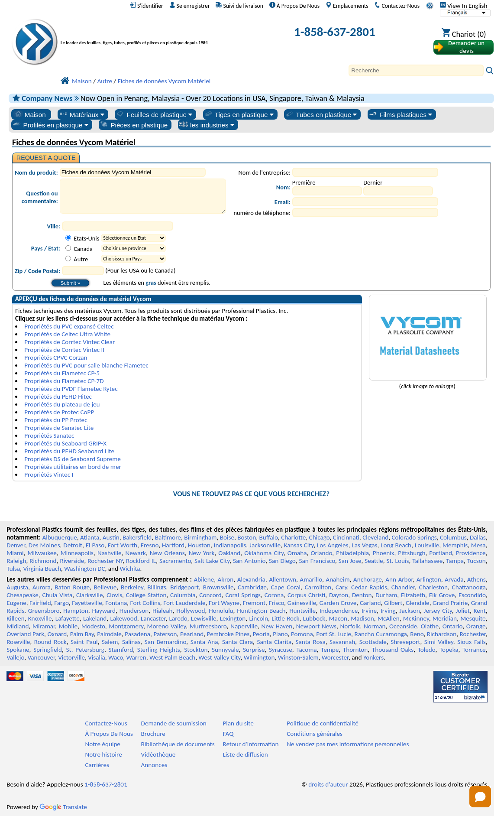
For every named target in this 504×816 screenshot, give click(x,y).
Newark (135, 553)
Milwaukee (42, 553)
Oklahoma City (264, 553)
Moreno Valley (167, 626)
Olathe (430, 626)
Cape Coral (286, 587)
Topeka (449, 650)
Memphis (455, 545)
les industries (207, 125)
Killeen (15, 618)
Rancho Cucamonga (380, 634)
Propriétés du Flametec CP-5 (62, 373)
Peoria (261, 634)
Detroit (73, 545)
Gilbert (393, 603)
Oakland (229, 553)
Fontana (116, 603)
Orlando (322, 553)
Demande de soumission (174, 723)
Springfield (48, 650)
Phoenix (383, 553)
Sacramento (175, 561)
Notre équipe (103, 744)
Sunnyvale (225, 650)
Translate (63, 807)
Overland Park (25, 634)
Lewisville (204, 618)
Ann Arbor (399, 579)
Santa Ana (204, 642)
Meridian (445, 618)
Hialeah (163, 611)
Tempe (330, 650)
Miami (15, 553)
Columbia (183, 595)
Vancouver (41, 657)
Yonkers (373, 657)
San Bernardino (166, 642)
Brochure (153, 734)
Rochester (473, 634)
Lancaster (153, 618)
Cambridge (252, 587)
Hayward (104, 611)
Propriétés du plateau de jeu (62, 404)
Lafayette (68, 618)
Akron (226, 579)
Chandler (403, 587)
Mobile (68, 626)
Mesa (478, 545)
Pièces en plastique (133, 125)
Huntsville (302, 611)
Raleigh (16, 561)
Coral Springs (243, 595)
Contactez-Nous (397, 6)
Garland (370, 603)
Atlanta (90, 537)
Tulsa (13, 569)
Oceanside (403, 626)
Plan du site (238, 723)
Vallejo (15, 657)
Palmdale (109, 634)
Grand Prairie (450, 603)
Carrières (97, 765)
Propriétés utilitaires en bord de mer (73, 467)
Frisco (276, 603)
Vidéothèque (158, 754)
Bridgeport (184, 587)
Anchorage (368, 579)
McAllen (389, 618)
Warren (136, 657)
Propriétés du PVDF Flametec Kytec (71, 389)
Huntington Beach (261, 611)
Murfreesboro (208, 626)
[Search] (416, 70)
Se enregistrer (190, 6)
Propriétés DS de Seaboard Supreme (73, 459)
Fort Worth (123, 545)
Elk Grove (442, 595)
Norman (375, 626)
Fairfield (40, 603)
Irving (388, 611)
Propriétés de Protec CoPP (59, 412)
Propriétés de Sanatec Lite (59, 428)
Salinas (131, 642)
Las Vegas (364, 545)
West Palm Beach (172, 657)
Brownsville (218, 587)
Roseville (18, 642)
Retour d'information (250, 744)
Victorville (71, 657)
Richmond (43, 561)
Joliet (463, 611)
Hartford (173, 545)
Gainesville (302, 603)
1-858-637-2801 (335, 32)
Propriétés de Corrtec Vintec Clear (69, 342)
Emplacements (347, 6)
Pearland (192, 634)
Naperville (244, 626)
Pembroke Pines (228, 634)
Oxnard (57, 634)
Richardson (442, 634)
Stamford (121, 650)
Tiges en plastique (239, 114)
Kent (480, 611)
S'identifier (147, 6)
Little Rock (285, 618)
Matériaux (81, 114)
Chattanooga (469, 587)
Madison (362, 618)
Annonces (154, 765)
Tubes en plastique (321, 114)
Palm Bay (82, 634)
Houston (199, 545)
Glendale (418, 603)
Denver (16, 545)
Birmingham (200, 537)
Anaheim (338, 579)
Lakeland (95, 618)
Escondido (472, 595)
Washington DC (84, 569)
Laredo (178, 618)
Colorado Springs (414, 537)
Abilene (204, 579)
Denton (362, 595)
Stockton (196, 650)
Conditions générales (315, 734)
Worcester (335, 657)
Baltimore (168, 537)
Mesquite (473, 618)
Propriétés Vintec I (49, 475)
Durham (386, 595)
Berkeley (132, 587)
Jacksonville (265, 545)
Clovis (114, 595)
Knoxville (40, 618)
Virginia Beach (42, 569)
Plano (280, 634)
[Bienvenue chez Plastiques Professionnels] (148, 34)
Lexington (233, 618)
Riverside (72, 561)
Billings (157, 587)
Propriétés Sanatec (49, 436)
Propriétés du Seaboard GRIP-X (65, 443)
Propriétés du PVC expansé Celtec (69, 326)
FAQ (228, 734)
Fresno (150, 545)
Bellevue (105, 587)
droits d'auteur (328, 784)
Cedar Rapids (369, 587)
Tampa (455, 561)
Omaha (297, 553)
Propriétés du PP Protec (56, 420)
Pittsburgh (412, 553)
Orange (476, 626)
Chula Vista (58, 595)
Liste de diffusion (245, 754)
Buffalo (269, 537)
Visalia (97, 657)
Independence (339, 611)
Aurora (42, 587)
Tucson (477, 561)
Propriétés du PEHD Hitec (58, 397)
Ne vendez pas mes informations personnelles (348, 744)
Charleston (433, 587)
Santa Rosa (311, 642)
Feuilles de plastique (154, 114)
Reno (417, 634)
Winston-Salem (298, 657)
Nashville (110, 553)
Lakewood (124, 618)
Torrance (474, 650)
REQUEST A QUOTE (46, 158)
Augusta (17, 587)
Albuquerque (59, 537)
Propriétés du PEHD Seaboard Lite (69, 451)
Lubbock (314, 618)
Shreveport (405, 642)
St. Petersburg (85, 650)
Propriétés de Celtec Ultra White (67, 334)
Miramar (44, 626)
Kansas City (299, 545)
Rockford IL (141, 561)
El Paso (95, 545)
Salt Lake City (212, 561)
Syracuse (281, 650)
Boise (227, 537)
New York (202, 553)
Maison (30, 114)
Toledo (427, 650)
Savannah (342, 642)
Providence (471, 553)
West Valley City (219, 657)
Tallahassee (427, 561)
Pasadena (137, 634)
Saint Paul (84, 642)
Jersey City (438, 611)
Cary (341, 587)
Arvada (454, 579)
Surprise (254, 650)
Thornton (355, 650)
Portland (441, 553)
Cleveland (375, 537)
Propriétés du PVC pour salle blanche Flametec (86, 365)
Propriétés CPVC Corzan (56, 358)
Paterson (165, 634)
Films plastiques (400, 114)
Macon (338, 618)
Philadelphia (352, 553)
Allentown (283, 579)
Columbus (453, 537)
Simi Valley (439, 642)
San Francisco (317, 561)
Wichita (130, 569)
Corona (274, 595)
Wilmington (259, 657)
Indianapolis (230, 545)
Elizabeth (413, 595)
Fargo (61, 603)
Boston (247, 537)
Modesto (93, 626)
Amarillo (311, 579)
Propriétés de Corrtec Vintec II (64, 350)
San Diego (282, 561)
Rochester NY (105, 561)
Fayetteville (87, 603)
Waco (116, 657)
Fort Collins (145, 603)
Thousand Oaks (393, 650)
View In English (464, 6)
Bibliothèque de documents (178, 744)
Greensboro (44, 611)
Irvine (369, 611)
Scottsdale (373, 642)
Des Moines (44, 545)
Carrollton (318, 587)
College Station (146, 595)
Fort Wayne (224, 603)
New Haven (277, 626)
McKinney (416, 618)
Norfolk (350, 626)
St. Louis (398, 561)
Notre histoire (103, 754)
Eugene (16, 603)
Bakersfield (137, 537)
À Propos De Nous (295, 6)
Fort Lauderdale (184, 603)
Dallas (478, 537)
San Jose (350, 561)
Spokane (18, 650)
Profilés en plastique (50, 125)
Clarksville (90, 595)
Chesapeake (23, 595)
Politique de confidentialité (323, 723)
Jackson (410, 611)
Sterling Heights (159, 650)
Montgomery (126, 626)
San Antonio (249, 561)
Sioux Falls (471, 642)
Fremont (254, 603)
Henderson (134, 611)
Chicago (320, 537)
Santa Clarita (274, 642)
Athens (477, 579)
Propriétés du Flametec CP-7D (64, 381)
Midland (18, 626)
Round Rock (50, 642)
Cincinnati (346, 537)
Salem (110, 642)
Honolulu (221, 611)
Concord (210, 595)
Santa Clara (237, 642)
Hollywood (191, 611)
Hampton (76, 611)
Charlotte (293, 537)
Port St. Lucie (334, 634)
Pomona (302, 634)
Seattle (374, 561)
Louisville (427, 545)
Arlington (429, 579)
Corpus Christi (306, 595)
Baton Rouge (72, 587)
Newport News (316, 626)
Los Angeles (333, 545)
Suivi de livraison (239, 6)
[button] (480, 796)
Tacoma (306, 650)
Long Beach (396, 545)
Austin (111, 537)
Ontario (453, 626)
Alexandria (251, 579)
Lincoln (258, 618)
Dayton (339, 595)
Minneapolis (77, 553)
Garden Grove (338, 603)
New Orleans (167, 553)
